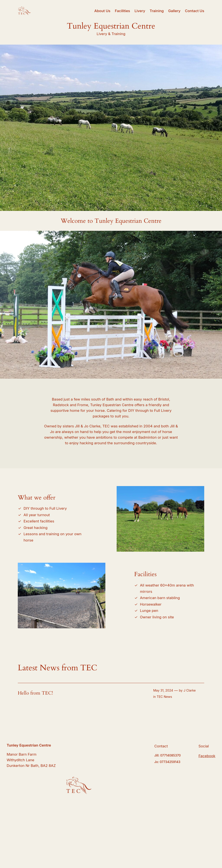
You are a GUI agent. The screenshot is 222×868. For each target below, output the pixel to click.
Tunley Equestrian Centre (29, 745)
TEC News (164, 697)
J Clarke (190, 690)
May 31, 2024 (163, 690)
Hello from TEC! (35, 693)
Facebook (207, 756)
